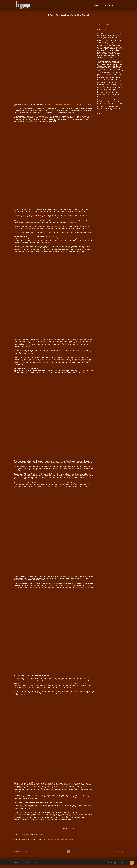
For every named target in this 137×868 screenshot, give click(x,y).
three (55, 585)
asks (38, 248)
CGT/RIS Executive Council (58, 786)
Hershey (37, 474)
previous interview (55, 227)
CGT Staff (76, 105)
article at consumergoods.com (59, 105)
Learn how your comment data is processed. (58, 839)
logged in (27, 834)
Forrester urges (34, 686)
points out (24, 795)
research (22, 814)
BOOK (95, 5)
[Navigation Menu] (122, 5)
